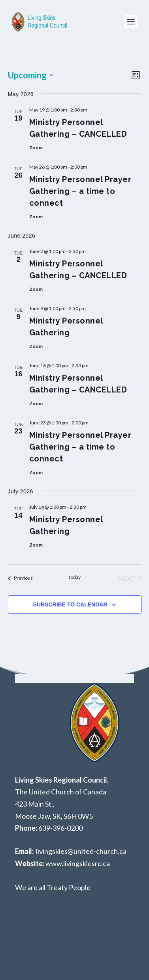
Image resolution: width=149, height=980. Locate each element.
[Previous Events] (20, 578)
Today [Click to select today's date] (74, 577)
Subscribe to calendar (70, 604)
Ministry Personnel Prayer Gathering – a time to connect (80, 191)
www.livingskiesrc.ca (78, 863)
